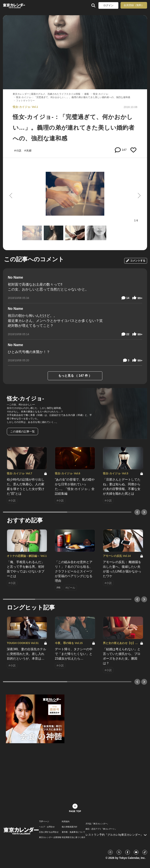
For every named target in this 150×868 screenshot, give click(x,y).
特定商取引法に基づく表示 (73, 837)
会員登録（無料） (134, 5)
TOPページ (44, 822)
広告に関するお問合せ (49, 832)
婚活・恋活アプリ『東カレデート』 (101, 829)
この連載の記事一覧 (22, 431)
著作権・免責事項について (73, 832)
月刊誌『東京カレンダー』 (97, 824)
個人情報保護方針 (70, 827)
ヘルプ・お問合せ (47, 827)
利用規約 (66, 822)
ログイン (108, 5)
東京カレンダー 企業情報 (50, 837)
